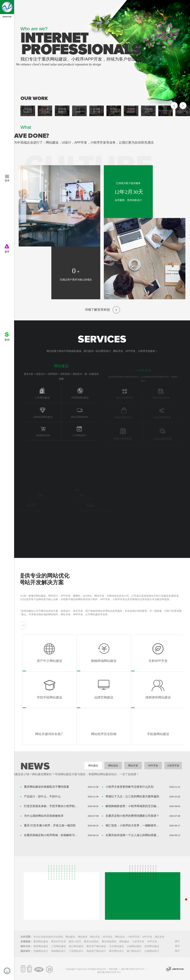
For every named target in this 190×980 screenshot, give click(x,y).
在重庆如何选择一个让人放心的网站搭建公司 (134, 835)
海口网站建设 (76, 946)
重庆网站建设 (41, 941)
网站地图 (113, 969)
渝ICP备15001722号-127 (133, 969)
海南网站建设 (41, 946)
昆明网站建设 (152, 946)
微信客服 (182, 929)
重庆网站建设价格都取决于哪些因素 (47, 787)
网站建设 (93, 766)
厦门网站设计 (134, 951)
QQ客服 (182, 904)
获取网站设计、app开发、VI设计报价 (182, 917)
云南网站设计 (152, 951)
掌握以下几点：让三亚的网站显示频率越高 (132, 796)
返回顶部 (182, 941)
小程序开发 (173, 766)
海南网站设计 (59, 951)
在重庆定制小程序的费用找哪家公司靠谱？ (132, 816)
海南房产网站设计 (96, 951)
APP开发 (153, 766)
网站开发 (133, 766)
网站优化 (113, 766)
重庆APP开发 (59, 941)
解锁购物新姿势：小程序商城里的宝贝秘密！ (134, 806)
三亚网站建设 (59, 946)
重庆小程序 (75, 941)
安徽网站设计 (41, 951)
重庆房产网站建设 (96, 946)
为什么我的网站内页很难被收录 (44, 816)
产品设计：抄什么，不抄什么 (42, 796)
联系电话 (179, 882)
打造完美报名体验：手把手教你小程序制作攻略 (52, 806)
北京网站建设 (117, 946)
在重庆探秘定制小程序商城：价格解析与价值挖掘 (52, 835)
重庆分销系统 (91, 941)
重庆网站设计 (117, 951)
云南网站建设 (134, 946)
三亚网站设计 (76, 951)
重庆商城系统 (109, 941)
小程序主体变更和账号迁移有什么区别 (130, 787)
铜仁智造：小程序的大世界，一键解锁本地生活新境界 (134, 825)
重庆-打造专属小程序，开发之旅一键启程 (50, 825)
